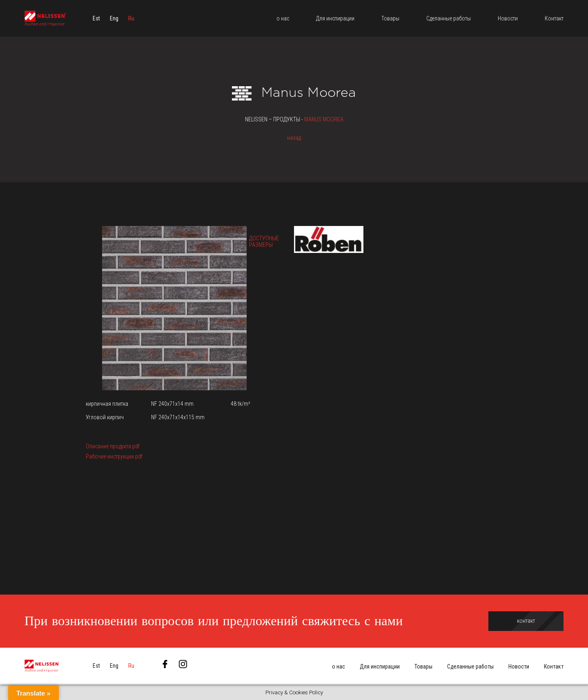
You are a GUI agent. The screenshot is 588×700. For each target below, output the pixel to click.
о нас (339, 666)
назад (294, 138)
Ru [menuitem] (131, 18)
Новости (519, 666)
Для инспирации (380, 666)
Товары (423, 666)
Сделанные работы (470, 666)
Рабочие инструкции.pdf (114, 456)
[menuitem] (96, 18)
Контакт (554, 666)
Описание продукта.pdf (113, 446)
